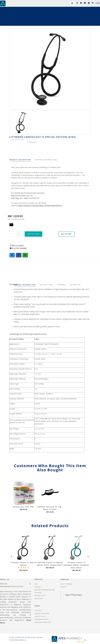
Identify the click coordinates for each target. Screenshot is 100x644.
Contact (38, 587)
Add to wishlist (17, 245)
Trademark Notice (42, 619)
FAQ (36, 584)
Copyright (39, 610)
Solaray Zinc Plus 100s (24, 507)
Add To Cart (33, 234)
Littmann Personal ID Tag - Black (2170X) (50, 508)
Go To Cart (66, 234)
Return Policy (40, 595)
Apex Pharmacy (74, 595)
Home (12, 15)
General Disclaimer (42, 613)
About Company (66, 584)
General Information (25, 285)
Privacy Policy (40, 616)
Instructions (46, 285)
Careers (63, 587)
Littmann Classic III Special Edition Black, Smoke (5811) (50, 564)
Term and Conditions (43, 622)
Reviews (75, 285)
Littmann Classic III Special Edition (24, 564)
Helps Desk (39, 598)
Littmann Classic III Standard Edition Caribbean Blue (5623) (76, 565)
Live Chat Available (18, 248)
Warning (61, 285)
